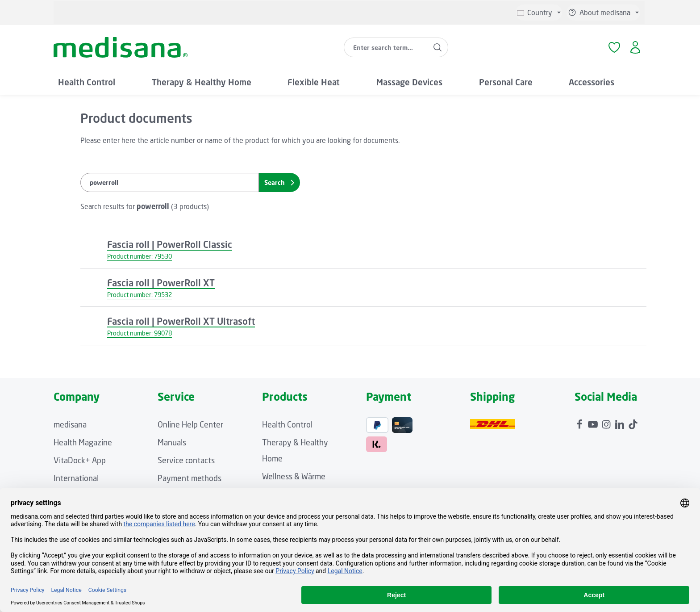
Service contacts (186, 460)
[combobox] (386, 47)
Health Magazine (83, 442)
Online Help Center (190, 424)
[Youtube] (594, 422)
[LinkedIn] (621, 422)
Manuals (172, 442)
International (76, 478)
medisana (70, 424)
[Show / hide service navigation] (603, 13)
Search (279, 182)
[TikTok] (633, 422)
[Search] (438, 47)
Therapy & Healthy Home (295, 450)
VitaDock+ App (80, 460)
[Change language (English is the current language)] (539, 13)
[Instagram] (607, 422)
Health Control (287, 424)
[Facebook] (580, 422)
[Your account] (635, 48)
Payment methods (190, 478)
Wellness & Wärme (294, 476)
